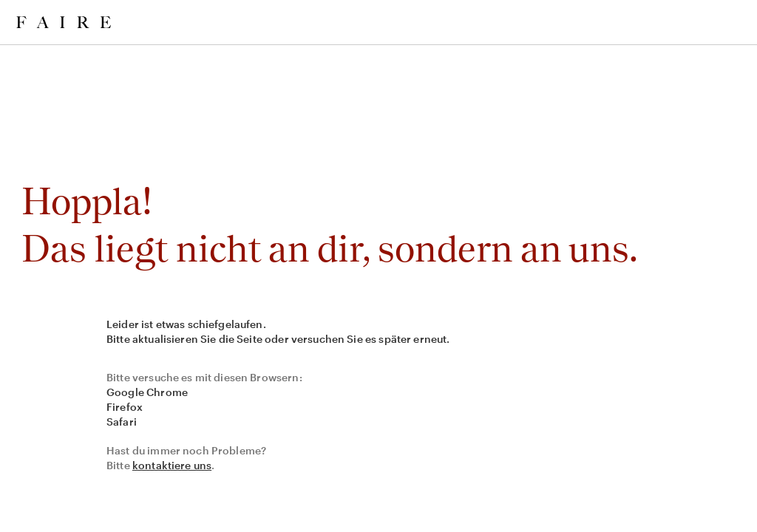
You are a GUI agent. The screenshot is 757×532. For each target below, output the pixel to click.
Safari (122, 422)
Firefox (125, 407)
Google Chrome (147, 392)
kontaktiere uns (172, 465)
